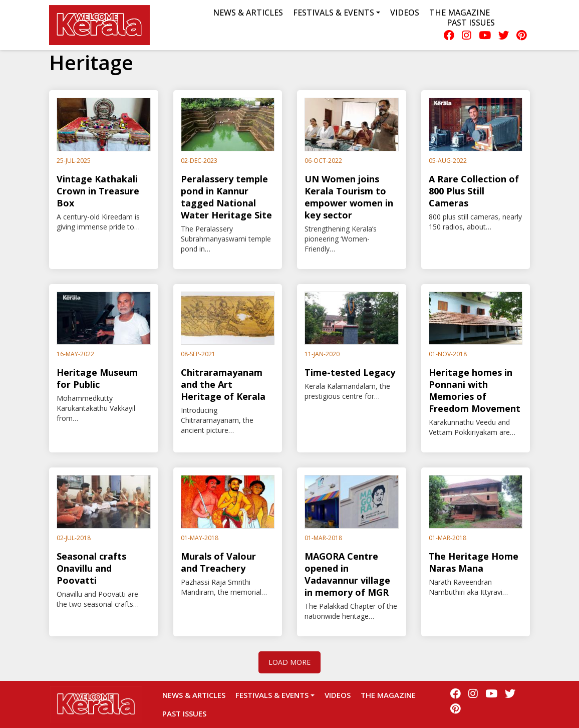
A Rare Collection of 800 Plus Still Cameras (474, 191)
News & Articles (248, 13)
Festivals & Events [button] (334, 13)
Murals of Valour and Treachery (218, 562)
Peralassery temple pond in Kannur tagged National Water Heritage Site (226, 197)
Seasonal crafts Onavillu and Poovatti (91, 568)
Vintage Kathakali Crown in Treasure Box (98, 191)
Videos (405, 13)
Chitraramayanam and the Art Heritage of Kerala (223, 384)
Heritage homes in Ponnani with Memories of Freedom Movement (475, 390)
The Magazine (460, 13)
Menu (163, 25)
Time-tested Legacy (350, 372)
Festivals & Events (272, 695)
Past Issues (471, 23)
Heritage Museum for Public (97, 378)
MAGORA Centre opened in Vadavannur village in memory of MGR (347, 574)
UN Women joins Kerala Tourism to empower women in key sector (349, 197)
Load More (289, 662)
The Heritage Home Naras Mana (474, 562)
